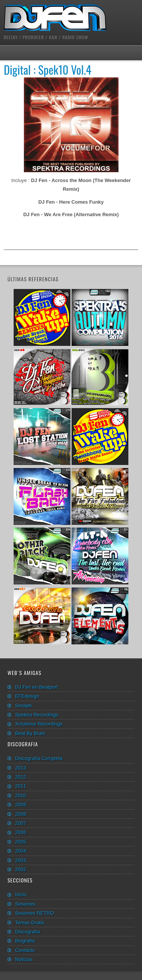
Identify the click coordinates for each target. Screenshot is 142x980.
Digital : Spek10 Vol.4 (48, 70)
